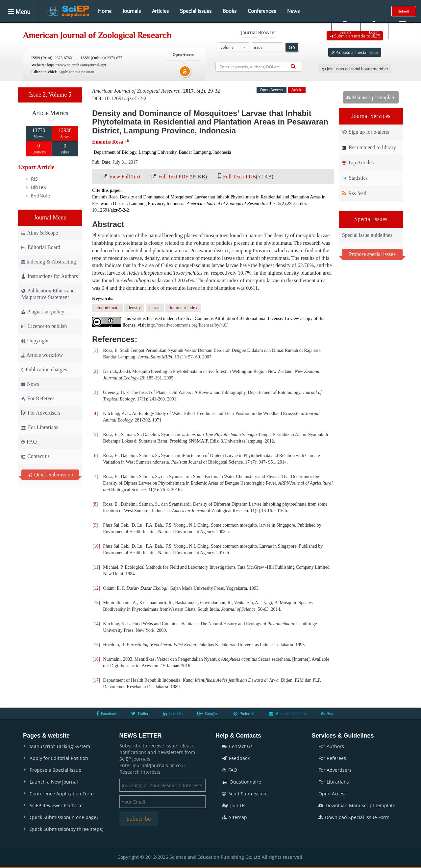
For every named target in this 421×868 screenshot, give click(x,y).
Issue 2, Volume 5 (50, 95)
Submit (404, 11)
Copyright (35, 341)
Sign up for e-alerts (366, 132)
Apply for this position (76, 72)
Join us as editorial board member (355, 69)
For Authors (331, 746)
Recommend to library (369, 147)
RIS (34, 179)
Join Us (234, 805)
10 (96, 546)
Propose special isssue (372, 254)
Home (105, 11)
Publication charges (44, 369)
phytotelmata (107, 308)
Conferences (262, 11)
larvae (155, 308)
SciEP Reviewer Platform (56, 805)
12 (96, 588)
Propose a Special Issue (55, 770)
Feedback (236, 758)
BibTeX (38, 187)
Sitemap (235, 817)
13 (96, 603)
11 (96, 567)
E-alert (402, 27)
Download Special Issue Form (354, 817)
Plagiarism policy (43, 312)
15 (96, 645)
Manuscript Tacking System (60, 746)
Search (345, 27)
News (293, 11)
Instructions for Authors (50, 276)
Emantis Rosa (108, 142)
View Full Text (125, 177)
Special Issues (196, 11)
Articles (160, 11)
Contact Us (237, 746)
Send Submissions (245, 794)
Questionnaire (242, 782)
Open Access (333, 794)
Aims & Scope (40, 233)
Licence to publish (44, 326)
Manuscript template (371, 97)
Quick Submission (51, 475)
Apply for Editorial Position (59, 758)
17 (96, 680)
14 (96, 624)
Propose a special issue (355, 52)
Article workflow (42, 355)
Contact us (36, 456)
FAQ (29, 442)
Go (292, 47)
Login (374, 27)
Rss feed (354, 193)
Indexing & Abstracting (49, 262)
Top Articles (358, 162)
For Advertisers (41, 413)
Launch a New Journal (54, 782)
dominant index (183, 308)
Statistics (355, 178)
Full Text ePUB (239, 177)
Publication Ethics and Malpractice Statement (48, 294)
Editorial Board (41, 247)
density (134, 308)
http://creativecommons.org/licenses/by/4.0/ (187, 325)
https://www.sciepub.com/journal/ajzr (77, 65)
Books (230, 11)
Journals (132, 11)
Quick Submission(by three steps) (66, 829)
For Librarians (40, 427)
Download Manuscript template (357, 805)
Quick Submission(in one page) (64, 817)
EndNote (40, 196)
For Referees (38, 398)
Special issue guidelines (367, 235)
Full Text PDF (173, 177)
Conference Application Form (62, 794)
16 (96, 659)
